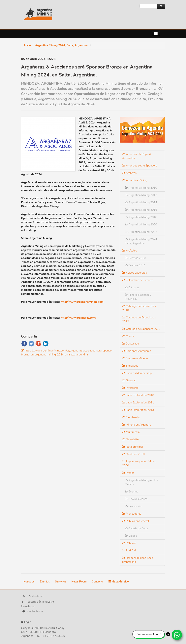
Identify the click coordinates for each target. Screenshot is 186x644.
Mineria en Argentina (137, 425)
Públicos (129, 543)
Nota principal (133, 447)
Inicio (27, 45)
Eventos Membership (137, 373)
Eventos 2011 (135, 265)
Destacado (131, 344)
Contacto (97, 581)
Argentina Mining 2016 (141, 210)
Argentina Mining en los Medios (141, 482)
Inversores (130, 388)
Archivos (129, 173)
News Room (79, 581)
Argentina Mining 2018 (141, 217)
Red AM (129, 551)
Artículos (130, 251)
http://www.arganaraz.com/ (78, 318)
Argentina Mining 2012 (141, 195)
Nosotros (29, 581)
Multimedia (131, 432)
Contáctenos (35, 611)
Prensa (128, 473)
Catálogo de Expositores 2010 (139, 308)
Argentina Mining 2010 (141, 188)
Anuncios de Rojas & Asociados (137, 156)
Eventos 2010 (135, 258)
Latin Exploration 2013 (138, 410)
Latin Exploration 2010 (138, 395)
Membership (132, 417)
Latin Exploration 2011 (138, 403)
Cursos (128, 336)
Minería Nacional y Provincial (138, 297)
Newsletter (131, 439)
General (129, 380)
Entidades (130, 366)
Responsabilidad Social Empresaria (138, 560)
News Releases (136, 499)
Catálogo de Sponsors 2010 (141, 329)
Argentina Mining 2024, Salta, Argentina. (62, 45)
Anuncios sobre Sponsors (140, 166)
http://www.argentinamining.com (82, 302)
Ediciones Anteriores (137, 351)
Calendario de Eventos (138, 280)
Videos (131, 536)
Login (28, 622)
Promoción (133, 506)
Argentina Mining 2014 (141, 202)
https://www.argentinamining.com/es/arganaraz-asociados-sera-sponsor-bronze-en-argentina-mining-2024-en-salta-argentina (67, 353)
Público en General (136, 521)
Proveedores (132, 514)
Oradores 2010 (133, 454)
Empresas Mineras (135, 358)
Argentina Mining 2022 (141, 232)
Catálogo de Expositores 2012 (139, 320)
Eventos (132, 492)
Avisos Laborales (135, 273)
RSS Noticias (35, 596)
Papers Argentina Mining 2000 (139, 463)
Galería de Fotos (137, 528)
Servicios (61, 581)
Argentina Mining (135, 180)
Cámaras (132, 287)
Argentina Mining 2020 (141, 225)
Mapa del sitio (118, 581)
